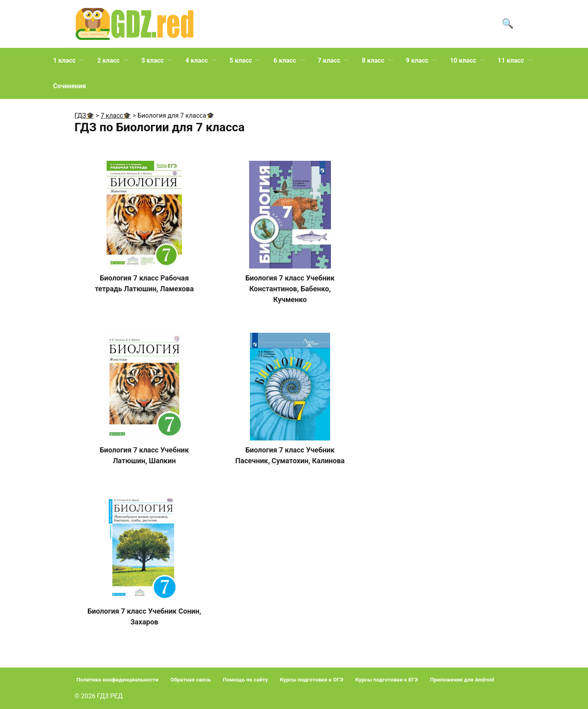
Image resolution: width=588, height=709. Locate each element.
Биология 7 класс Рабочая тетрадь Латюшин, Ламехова (145, 283)
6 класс (285, 60)
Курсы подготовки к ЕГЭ (387, 679)
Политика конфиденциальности (118, 679)
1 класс (64, 60)
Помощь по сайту (245, 679)
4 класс (196, 60)
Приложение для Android (462, 679)
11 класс (511, 60)
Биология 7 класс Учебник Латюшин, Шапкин (144, 455)
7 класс (329, 60)
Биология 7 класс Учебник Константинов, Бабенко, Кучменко (290, 289)
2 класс (108, 60)
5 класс (241, 60)
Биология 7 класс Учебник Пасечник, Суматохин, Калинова (290, 455)
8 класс (373, 60)
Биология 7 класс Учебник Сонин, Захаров (144, 616)
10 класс (463, 60)
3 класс (152, 60)
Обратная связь (191, 679)
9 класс (417, 60)
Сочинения (69, 86)
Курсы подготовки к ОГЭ (312, 679)
